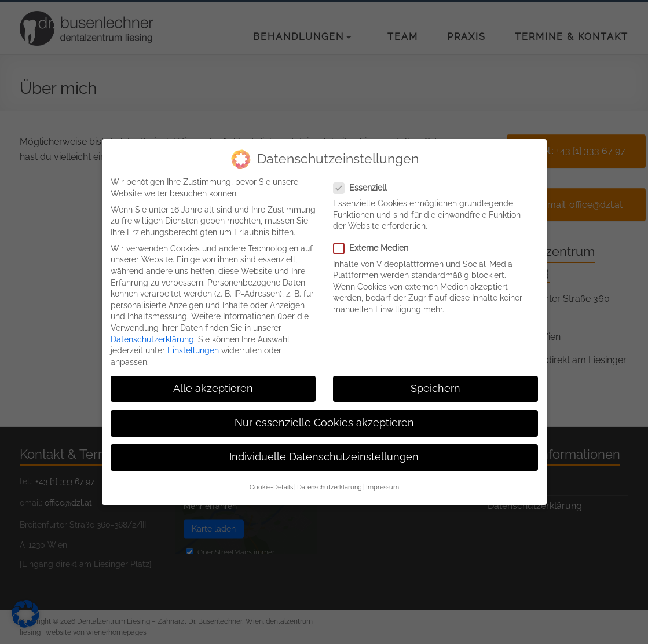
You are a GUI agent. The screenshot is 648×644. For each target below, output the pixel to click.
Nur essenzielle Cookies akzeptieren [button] (324, 414)
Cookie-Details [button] (271, 478)
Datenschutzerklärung (152, 330)
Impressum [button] (382, 478)
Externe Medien (376, 239)
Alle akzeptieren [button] (213, 379)
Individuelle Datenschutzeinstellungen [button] (324, 448)
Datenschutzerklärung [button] (330, 478)
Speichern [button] (435, 379)
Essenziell (365, 179)
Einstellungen (193, 342)
